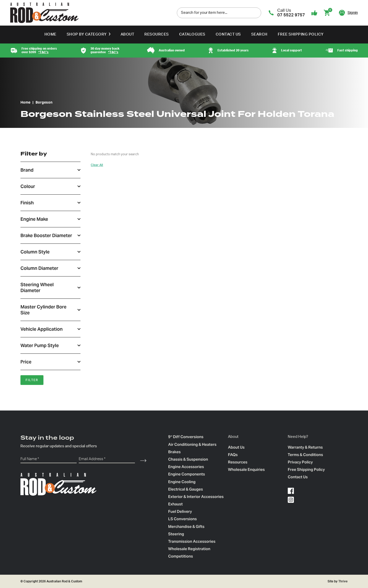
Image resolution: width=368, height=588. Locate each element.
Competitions (181, 556)
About (128, 34)
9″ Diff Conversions (186, 437)
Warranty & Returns (305, 447)
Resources (157, 34)
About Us (236, 447)
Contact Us (228, 34)
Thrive (343, 581)
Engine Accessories (186, 467)
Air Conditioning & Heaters (192, 444)
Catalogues (192, 34)
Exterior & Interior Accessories (196, 497)
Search (259, 34)
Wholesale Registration (189, 549)
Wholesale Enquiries (246, 469)
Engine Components (187, 474)
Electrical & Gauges (186, 489)
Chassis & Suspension (188, 459)
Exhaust (175, 504)
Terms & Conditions (305, 455)
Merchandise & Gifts (186, 526)
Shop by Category (87, 34)
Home (50, 34)
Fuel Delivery (180, 511)
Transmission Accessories (192, 541)
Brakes (174, 452)
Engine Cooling (182, 482)
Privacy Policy (300, 462)
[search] (256, 13)
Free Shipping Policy (301, 34)
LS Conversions (182, 519)
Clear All (97, 165)
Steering (176, 534)
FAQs (233, 455)
